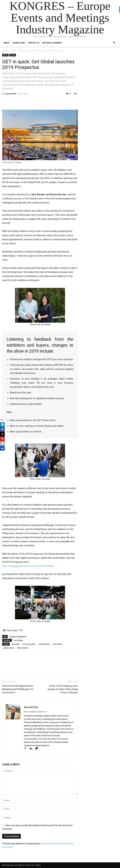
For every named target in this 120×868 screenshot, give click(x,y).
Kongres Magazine (18, 636)
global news (9, 648)
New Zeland (23, 648)
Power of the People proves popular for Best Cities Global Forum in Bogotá (63, 689)
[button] (114, 43)
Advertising (19, 43)
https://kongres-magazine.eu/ (36, 712)
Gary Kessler (44, 644)
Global (13, 55)
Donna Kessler (29, 644)
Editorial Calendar (52, 43)
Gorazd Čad (10, 94)
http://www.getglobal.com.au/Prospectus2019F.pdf (28, 566)
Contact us (34, 43)
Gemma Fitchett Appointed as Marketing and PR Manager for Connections (18, 689)
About (7, 43)
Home (5, 51)
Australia (16, 644)
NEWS (13, 51)
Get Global (18, 640)
